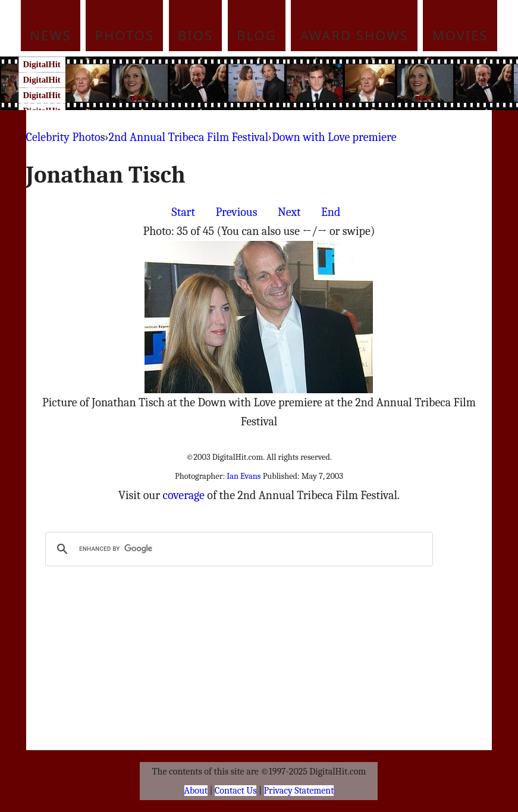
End (331, 212)
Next (289, 212)
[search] (237, 549)
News (51, 35)
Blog (257, 35)
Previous (236, 212)
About (196, 791)
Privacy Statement (299, 791)
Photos (125, 35)
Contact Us (236, 791)
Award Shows (354, 35)
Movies (460, 35)
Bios (195, 35)
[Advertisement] (282, 83)
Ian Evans (244, 476)
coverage (184, 495)
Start (183, 212)
